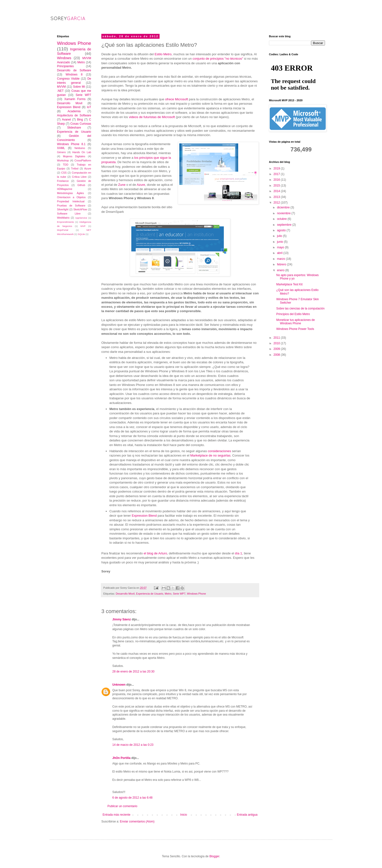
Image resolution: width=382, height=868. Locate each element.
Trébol (75, 168)
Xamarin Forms (75, 99)
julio (280, 236)
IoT (89, 107)
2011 (277, 338)
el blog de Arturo (155, 553)
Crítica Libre (79, 177)
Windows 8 (74, 75)
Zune (122, 185)
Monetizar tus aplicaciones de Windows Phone (296, 322)
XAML (61, 148)
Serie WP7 (179, 594)
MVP (83, 226)
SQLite (81, 234)
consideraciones (220, 451)
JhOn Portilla (121, 758)
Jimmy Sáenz (122, 619)
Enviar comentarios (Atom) (137, 821)
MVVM (61, 87)
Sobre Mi (79, 87)
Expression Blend (144, 516)
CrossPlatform (83, 160)
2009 (277, 349)
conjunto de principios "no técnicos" (218, 59)
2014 (277, 191)
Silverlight (63, 209)
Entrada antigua (247, 815)
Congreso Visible (68, 79)
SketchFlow (80, 209)
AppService (81, 218)
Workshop (63, 160)
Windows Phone (196, 594)
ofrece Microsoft (177, 99)
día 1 (238, 553)
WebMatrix (63, 218)
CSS (64, 173)
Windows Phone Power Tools (295, 329)
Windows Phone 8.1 (71, 144)
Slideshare (74, 128)
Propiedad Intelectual (71, 201)
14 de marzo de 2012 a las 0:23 (133, 745)
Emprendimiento (66, 222)
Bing (80, 120)
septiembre (285, 225)
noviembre (284, 213)
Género (61, 152)
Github (81, 185)
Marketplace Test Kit (289, 284)
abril (280, 253)
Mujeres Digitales (74, 156)
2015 (277, 186)
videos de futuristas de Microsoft (152, 117)
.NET (60, 91)
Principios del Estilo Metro (293, 314)
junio (281, 242)
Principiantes (65, 66)
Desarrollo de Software (74, 70)
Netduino (80, 148)
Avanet (66, 120)
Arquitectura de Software (74, 115)
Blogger (214, 856)
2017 (277, 174)
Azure (141, 185)
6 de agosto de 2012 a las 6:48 (132, 798)
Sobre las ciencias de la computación (300, 308)
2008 (277, 355)
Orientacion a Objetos (71, 197)
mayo (281, 247)
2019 (277, 168)
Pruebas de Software (71, 205)
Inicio (184, 815)
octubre (282, 219)
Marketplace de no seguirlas (210, 455)
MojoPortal (63, 230)
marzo (282, 259)
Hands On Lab (82, 152)
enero (281, 270)
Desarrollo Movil (125, 594)
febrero (282, 264)
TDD (66, 165)
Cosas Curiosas (81, 124)
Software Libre (69, 214)
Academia (74, 111)
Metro (168, 594)
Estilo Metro (163, 54)
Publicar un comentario (122, 806)
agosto (282, 230)
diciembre (284, 207)
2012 (277, 203)
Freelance (63, 181)
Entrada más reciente (116, 815)
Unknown (119, 685)
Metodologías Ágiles (71, 193)
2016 (277, 180)
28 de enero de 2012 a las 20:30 (133, 672)
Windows (64, 58)
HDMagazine (65, 189)
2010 (277, 343)
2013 (277, 197)
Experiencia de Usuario (150, 594)
